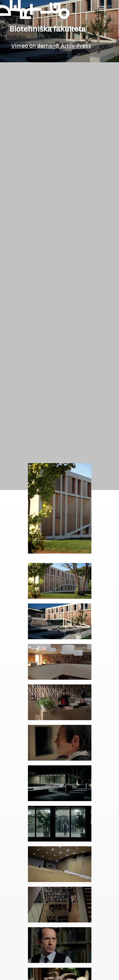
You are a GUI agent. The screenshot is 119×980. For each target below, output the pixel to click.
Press (84, 46)
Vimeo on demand (35, 46)
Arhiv (68, 46)
